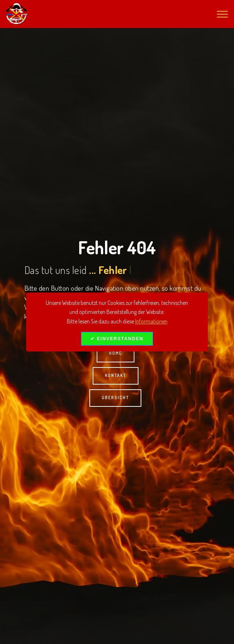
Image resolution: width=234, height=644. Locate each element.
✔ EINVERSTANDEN (117, 339)
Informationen (151, 321)
